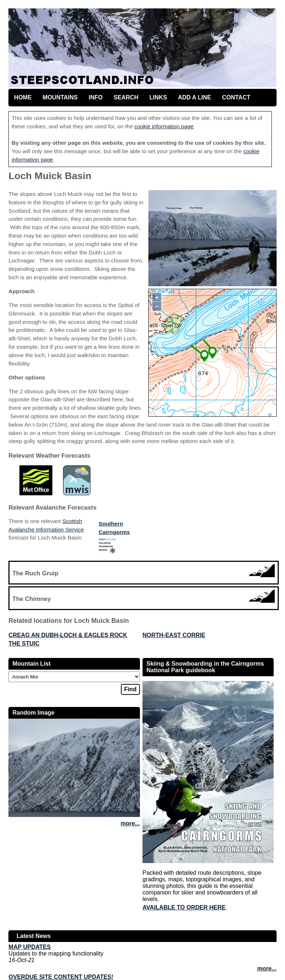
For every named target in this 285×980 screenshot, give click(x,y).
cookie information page (164, 126)
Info (96, 97)
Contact (236, 97)
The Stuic (24, 644)
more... (130, 823)
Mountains (60, 97)
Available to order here (184, 907)
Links (158, 97)
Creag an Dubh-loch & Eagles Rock (68, 635)
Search (126, 97)
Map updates (29, 947)
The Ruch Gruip (36, 573)
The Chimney (32, 599)
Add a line (195, 97)
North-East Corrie (174, 635)
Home (23, 97)
